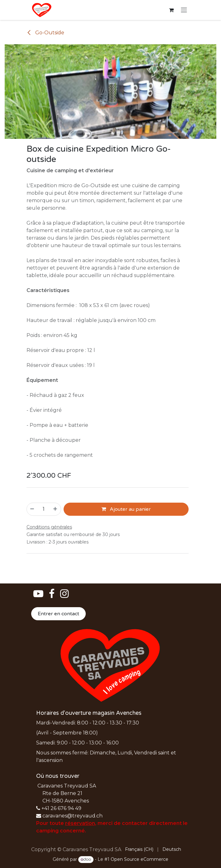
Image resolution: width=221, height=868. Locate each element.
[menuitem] (139, 849)
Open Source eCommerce (139, 859)
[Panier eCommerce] (171, 10)
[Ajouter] (55, 509)
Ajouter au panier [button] (126, 509)
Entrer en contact (58, 614)
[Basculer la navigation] (184, 10)
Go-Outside (45, 33)
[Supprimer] (32, 509)
